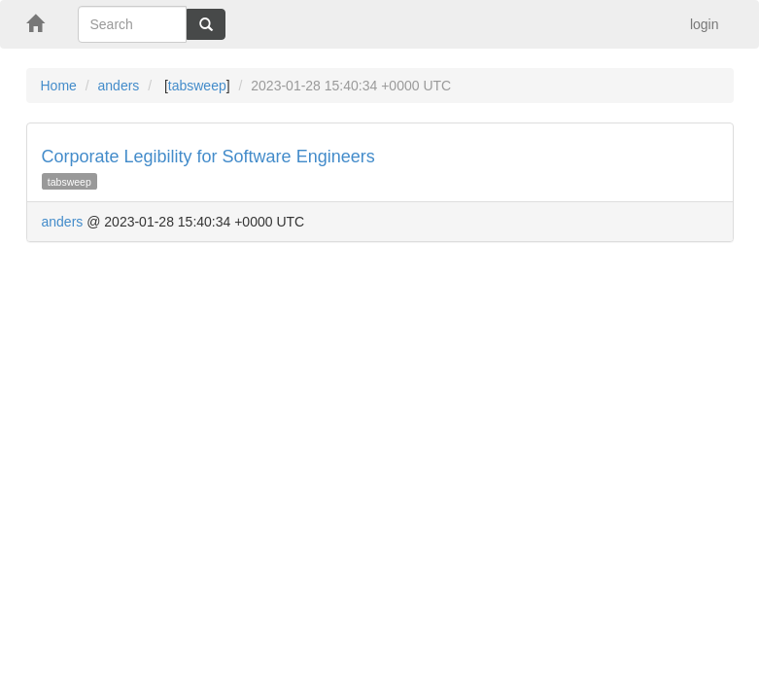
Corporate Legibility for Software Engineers (208, 157)
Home (59, 86)
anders (119, 86)
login (705, 24)
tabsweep (197, 86)
